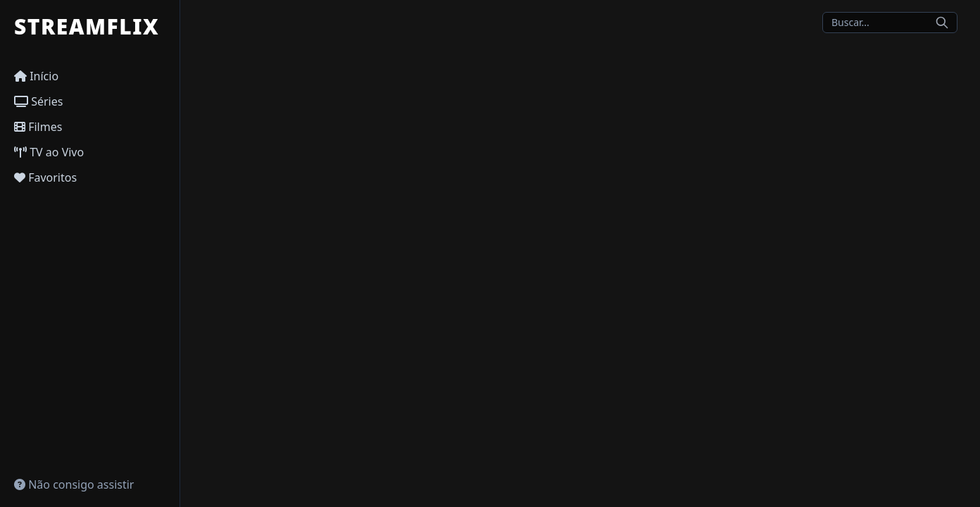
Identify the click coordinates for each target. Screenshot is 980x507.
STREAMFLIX (87, 27)
